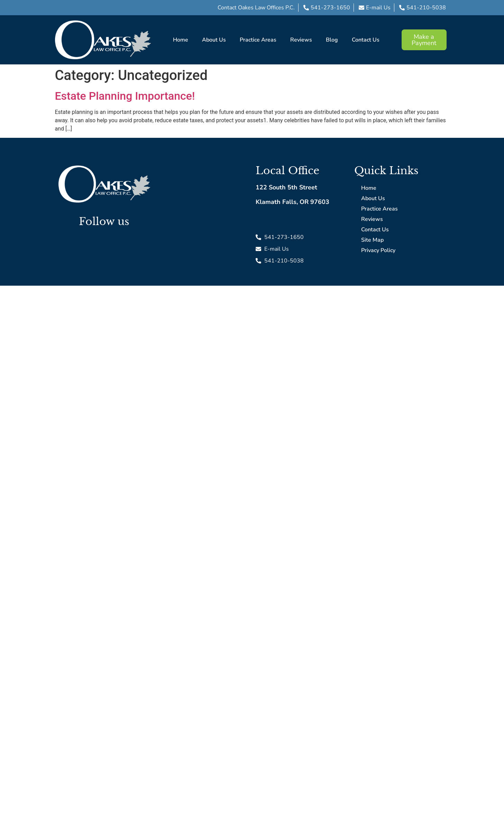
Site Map (372, 240)
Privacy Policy (378, 250)
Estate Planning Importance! (125, 96)
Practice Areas (258, 40)
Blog (332, 40)
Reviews (301, 40)
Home (181, 40)
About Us (214, 40)
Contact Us (366, 40)
